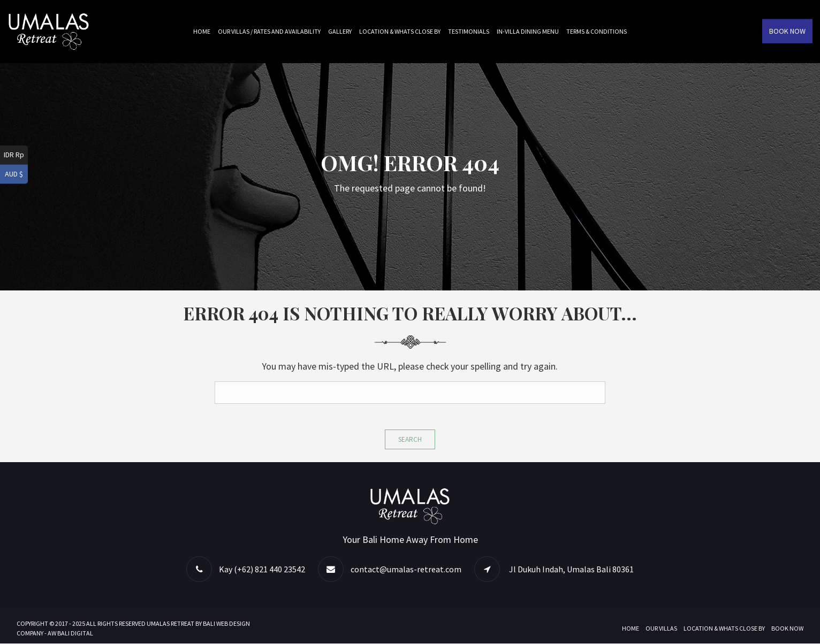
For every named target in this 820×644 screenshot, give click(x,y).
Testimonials (469, 31)
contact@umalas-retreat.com (406, 570)
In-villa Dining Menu (528, 31)
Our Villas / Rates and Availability (269, 31)
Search (410, 439)
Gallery (340, 31)
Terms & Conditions (597, 31)
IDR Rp (14, 155)
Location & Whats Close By (400, 31)
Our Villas (661, 629)
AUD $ (14, 174)
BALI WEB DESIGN (226, 624)
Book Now (787, 31)
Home (202, 31)
